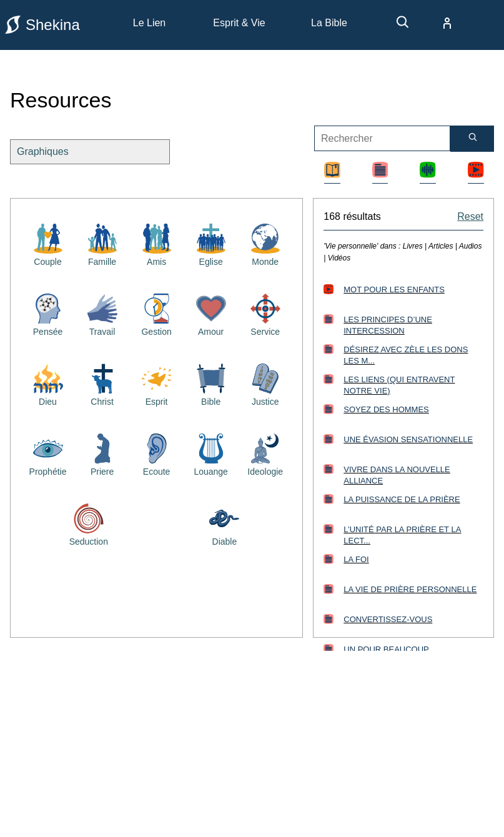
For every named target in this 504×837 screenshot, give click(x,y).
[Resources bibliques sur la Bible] (211, 384)
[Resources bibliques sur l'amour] (211, 314)
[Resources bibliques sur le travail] (102, 314)
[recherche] (397, 27)
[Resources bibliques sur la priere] (102, 453)
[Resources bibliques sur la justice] (265, 384)
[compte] (437, 23)
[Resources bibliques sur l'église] (211, 244)
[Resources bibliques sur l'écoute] (157, 453)
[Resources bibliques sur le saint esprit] (157, 384)
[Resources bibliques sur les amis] (157, 244)
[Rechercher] (472, 139)
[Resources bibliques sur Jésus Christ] (102, 384)
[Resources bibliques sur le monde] (265, 244)
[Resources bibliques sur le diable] (224, 523)
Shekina (42, 25)
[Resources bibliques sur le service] (265, 314)
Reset (470, 216)
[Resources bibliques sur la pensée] (48, 314)
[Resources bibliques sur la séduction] (89, 523)
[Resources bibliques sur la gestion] (157, 314)
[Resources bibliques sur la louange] (211, 453)
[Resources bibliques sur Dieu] (48, 384)
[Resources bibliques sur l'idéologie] (265, 453)
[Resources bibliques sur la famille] (102, 244)
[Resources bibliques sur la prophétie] (48, 453)
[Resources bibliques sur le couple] (48, 244)
